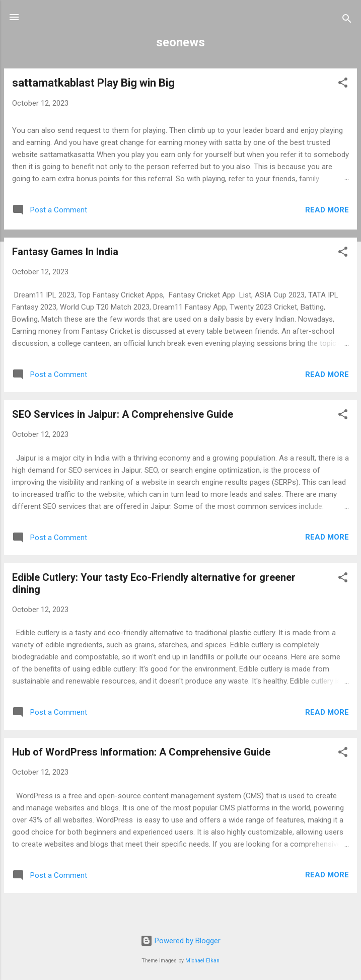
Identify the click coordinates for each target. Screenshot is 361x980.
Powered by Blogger (180, 941)
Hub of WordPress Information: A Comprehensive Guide (141, 752)
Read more (327, 210)
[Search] (347, 20)
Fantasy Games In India (65, 252)
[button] (343, 84)
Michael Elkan (202, 961)
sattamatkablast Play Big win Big (93, 83)
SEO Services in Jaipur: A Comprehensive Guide (123, 414)
